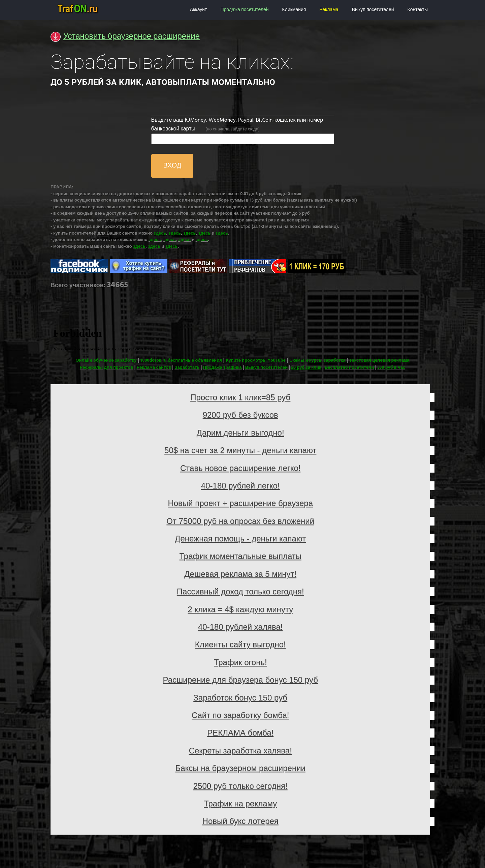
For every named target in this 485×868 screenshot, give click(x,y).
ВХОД (172, 166)
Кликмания (294, 10)
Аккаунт (199, 10)
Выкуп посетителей (373, 10)
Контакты (418, 10)
